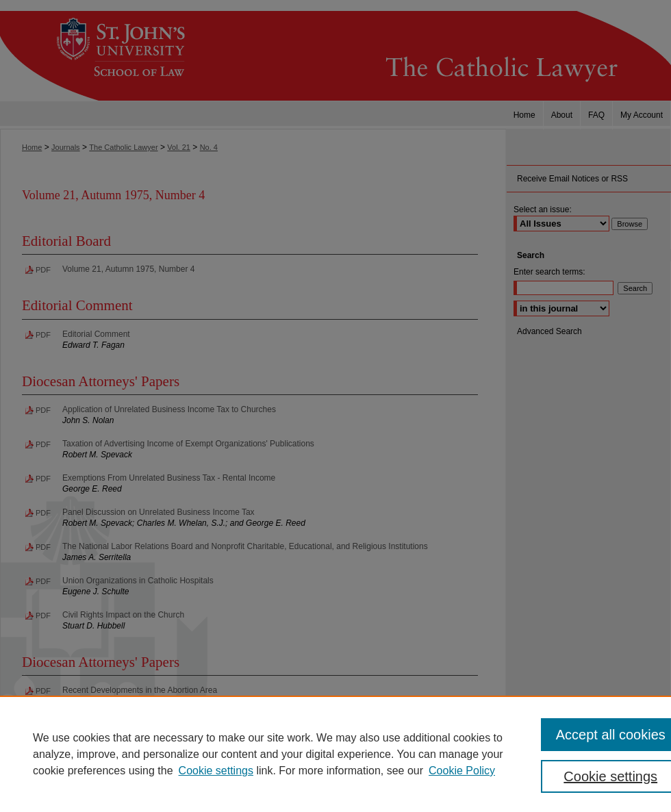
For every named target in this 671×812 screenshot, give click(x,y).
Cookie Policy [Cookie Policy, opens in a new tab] (462, 771)
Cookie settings (216, 771)
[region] (335, 754)
